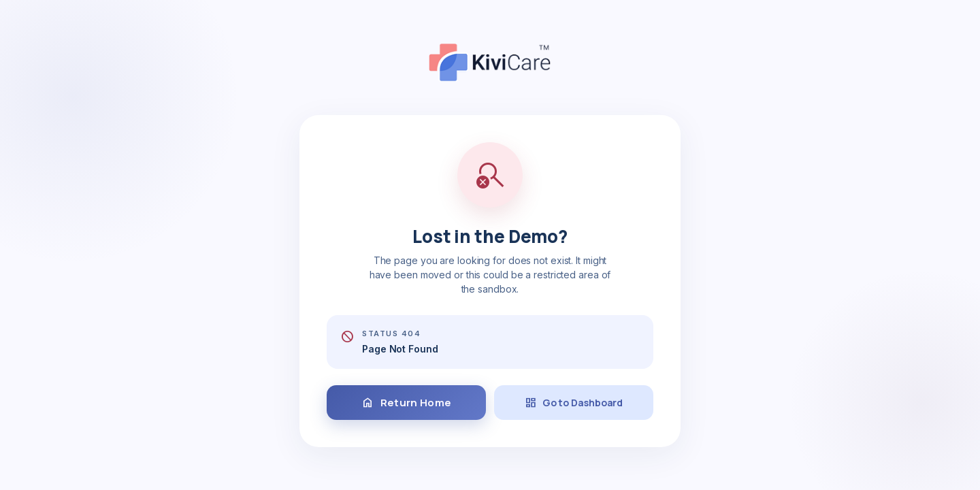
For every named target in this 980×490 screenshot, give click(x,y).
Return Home (406, 403)
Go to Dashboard (574, 403)
